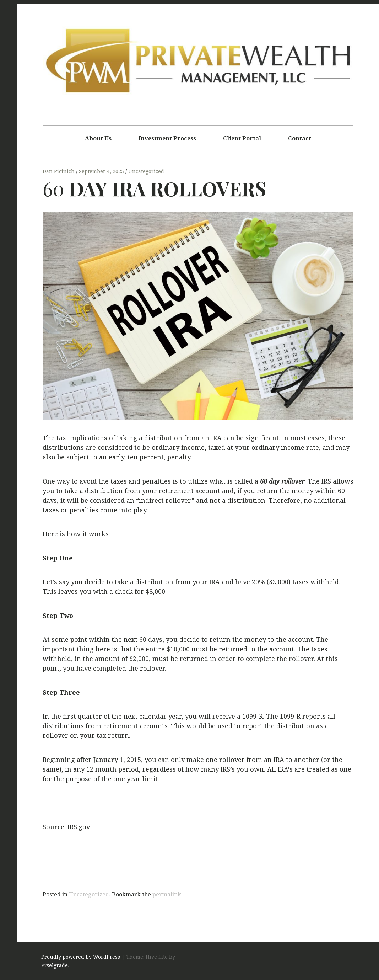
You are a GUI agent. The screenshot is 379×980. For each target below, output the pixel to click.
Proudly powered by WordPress (81, 957)
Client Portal (242, 138)
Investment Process (167, 138)
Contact (300, 138)
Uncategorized (146, 172)
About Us (98, 138)
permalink (167, 894)
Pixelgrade (55, 966)
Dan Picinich (59, 172)
